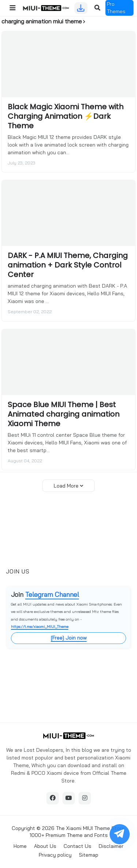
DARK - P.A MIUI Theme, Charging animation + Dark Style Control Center (68, 265)
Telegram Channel (52, 594)
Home (20, 846)
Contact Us (77, 846)
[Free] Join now (69, 638)
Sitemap (89, 855)
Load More (66, 486)
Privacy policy (55, 855)
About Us (45, 846)
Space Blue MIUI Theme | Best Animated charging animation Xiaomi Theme (64, 414)
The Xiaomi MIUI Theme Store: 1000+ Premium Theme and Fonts (78, 832)
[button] (12, 8)
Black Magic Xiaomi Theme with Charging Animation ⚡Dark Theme (66, 116)
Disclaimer (111, 846)
